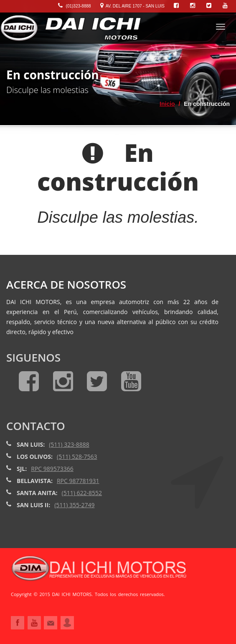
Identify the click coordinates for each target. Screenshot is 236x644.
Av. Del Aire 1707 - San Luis (132, 6)
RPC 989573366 (52, 469)
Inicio (167, 104)
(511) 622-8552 (82, 493)
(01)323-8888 (75, 6)
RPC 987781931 (78, 481)
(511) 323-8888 (69, 444)
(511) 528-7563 (77, 457)
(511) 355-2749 (74, 505)
